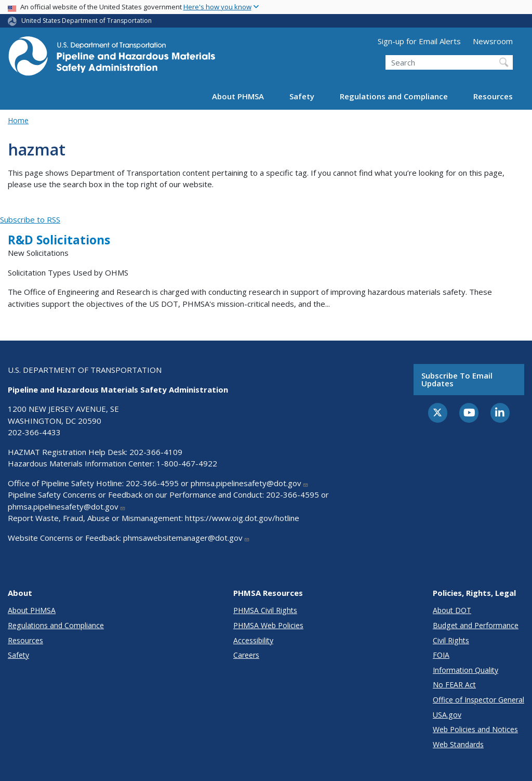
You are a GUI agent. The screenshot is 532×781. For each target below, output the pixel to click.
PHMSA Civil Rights (265, 610)
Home (18, 120)
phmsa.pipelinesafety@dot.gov (250, 483)
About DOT (452, 610)
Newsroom (493, 41)
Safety (302, 96)
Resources (493, 96)
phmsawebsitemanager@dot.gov (187, 538)
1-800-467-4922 (187, 463)
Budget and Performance (476, 625)
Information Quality (465, 670)
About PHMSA (238, 96)
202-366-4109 (156, 452)
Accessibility (253, 640)
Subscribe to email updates (457, 379)
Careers (246, 655)
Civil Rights (451, 640)
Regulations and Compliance (394, 96)
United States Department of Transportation (87, 21)
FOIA (441, 655)
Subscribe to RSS (30, 219)
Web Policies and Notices (475, 729)
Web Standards (458, 744)
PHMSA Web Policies (268, 625)
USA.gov (447, 715)
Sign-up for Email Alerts (419, 41)
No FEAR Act (454, 685)
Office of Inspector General (478, 700)
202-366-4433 (34, 432)
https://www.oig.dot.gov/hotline (242, 518)
